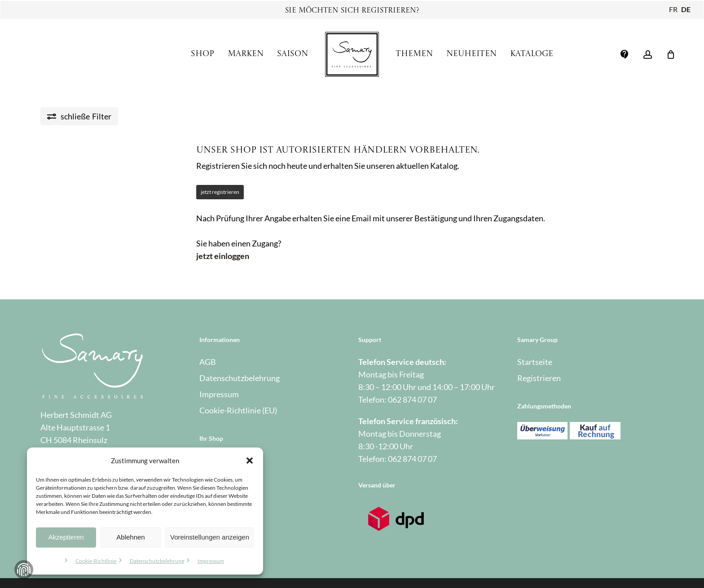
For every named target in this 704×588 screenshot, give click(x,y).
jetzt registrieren (220, 192)
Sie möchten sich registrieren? (352, 11)
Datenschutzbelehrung (157, 561)
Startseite (535, 362)
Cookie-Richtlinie (96, 561)
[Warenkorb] (671, 54)
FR (673, 9)
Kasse (210, 477)
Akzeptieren (66, 537)
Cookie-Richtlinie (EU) (238, 410)
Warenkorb (219, 493)
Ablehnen (130, 537)
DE (686, 9)
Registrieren (539, 378)
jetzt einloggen (223, 256)
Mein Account (224, 461)
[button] (250, 461)
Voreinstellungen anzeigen (210, 537)
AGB (208, 362)
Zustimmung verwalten (24, 570)
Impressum (211, 561)
